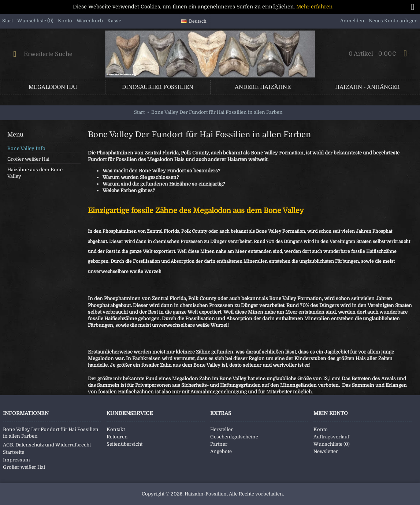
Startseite (14, 452)
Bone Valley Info (26, 148)
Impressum (16, 460)
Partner (219, 444)
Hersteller (222, 429)
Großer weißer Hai (28, 159)
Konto (321, 429)
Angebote (221, 451)
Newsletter (326, 451)
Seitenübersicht (124, 444)
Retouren (117, 437)
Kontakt (116, 429)
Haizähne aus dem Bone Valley (35, 173)
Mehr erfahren (314, 7)
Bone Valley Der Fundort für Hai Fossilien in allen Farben (51, 433)
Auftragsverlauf (331, 437)
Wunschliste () (332, 444)
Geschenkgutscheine (234, 437)
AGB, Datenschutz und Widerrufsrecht (47, 445)
